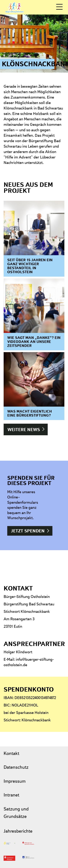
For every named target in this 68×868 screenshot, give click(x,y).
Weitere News (24, 429)
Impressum (15, 781)
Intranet (11, 795)
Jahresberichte (18, 831)
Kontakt (11, 753)
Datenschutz (16, 767)
